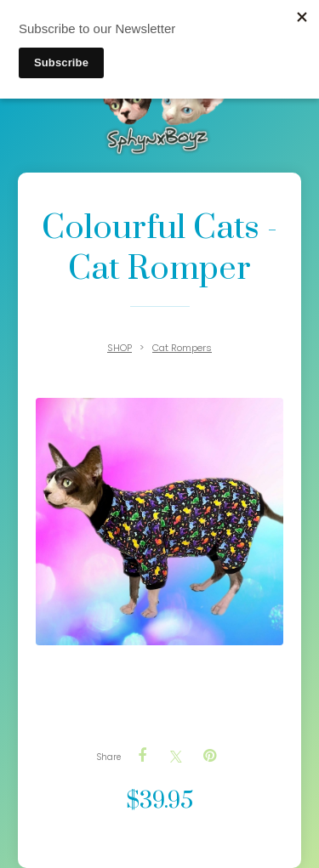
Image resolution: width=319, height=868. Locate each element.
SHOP (120, 348)
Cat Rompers (182, 348)
